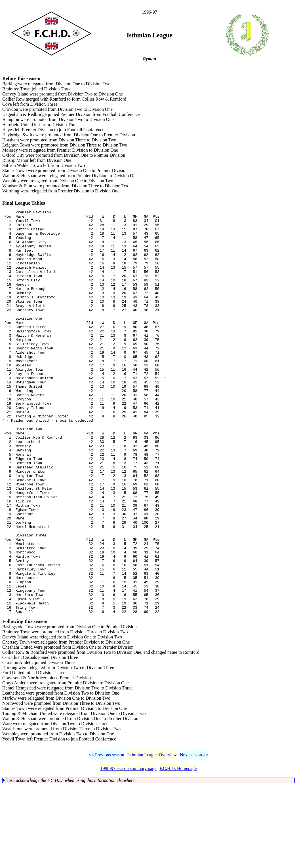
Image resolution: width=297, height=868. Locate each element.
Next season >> (194, 837)
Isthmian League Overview (152, 837)
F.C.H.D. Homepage (178, 851)
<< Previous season (107, 837)
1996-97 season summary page (129, 851)
